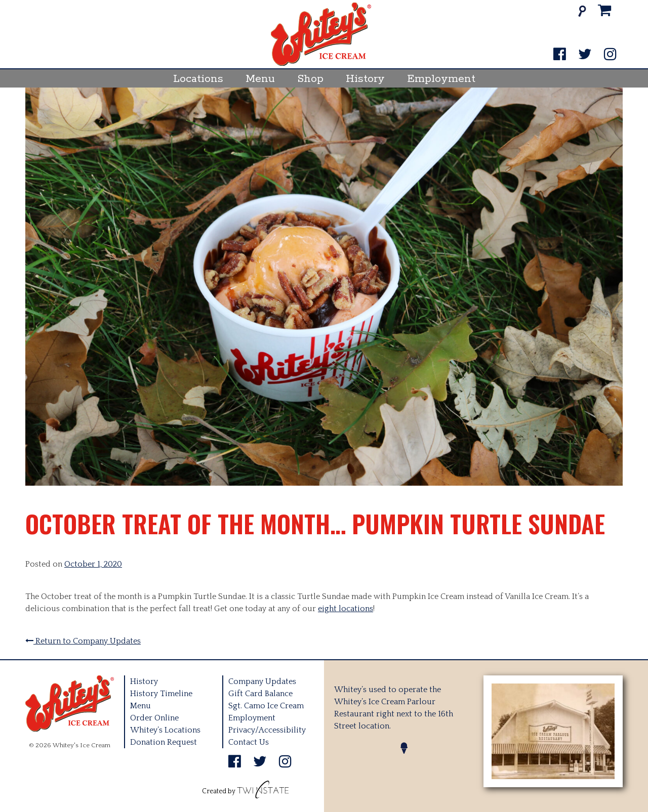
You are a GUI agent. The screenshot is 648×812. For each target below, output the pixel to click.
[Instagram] (610, 55)
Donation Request (164, 742)
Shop (310, 79)
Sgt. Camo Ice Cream (266, 706)
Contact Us (249, 742)
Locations (198, 79)
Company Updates (262, 681)
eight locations (346, 609)
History (365, 79)
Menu (260, 79)
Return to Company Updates (83, 641)
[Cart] (605, 11)
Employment (441, 79)
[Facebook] (560, 55)
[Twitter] (585, 55)
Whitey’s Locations (165, 730)
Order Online (154, 718)
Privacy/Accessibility (267, 730)
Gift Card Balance (260, 694)
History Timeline (161, 694)
